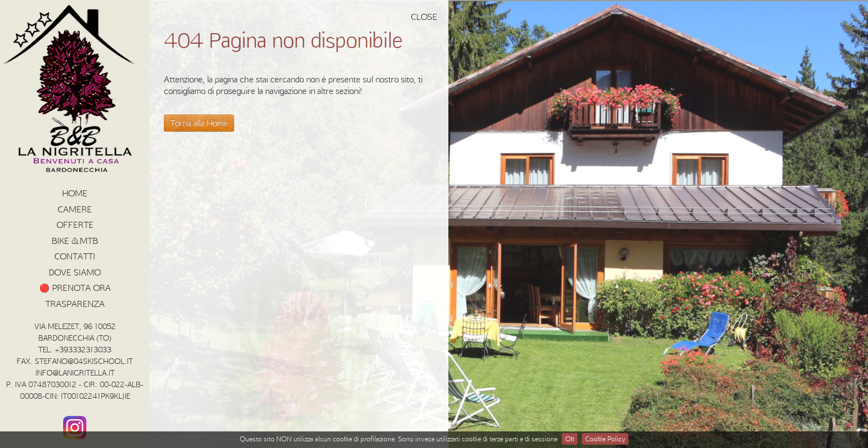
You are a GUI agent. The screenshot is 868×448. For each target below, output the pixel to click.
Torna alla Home (199, 123)
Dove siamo (75, 272)
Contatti (75, 256)
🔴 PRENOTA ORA (75, 288)
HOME (75, 193)
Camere (75, 209)
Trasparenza (75, 304)
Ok (570, 439)
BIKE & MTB (75, 241)
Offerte (75, 225)
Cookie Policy (605, 439)
